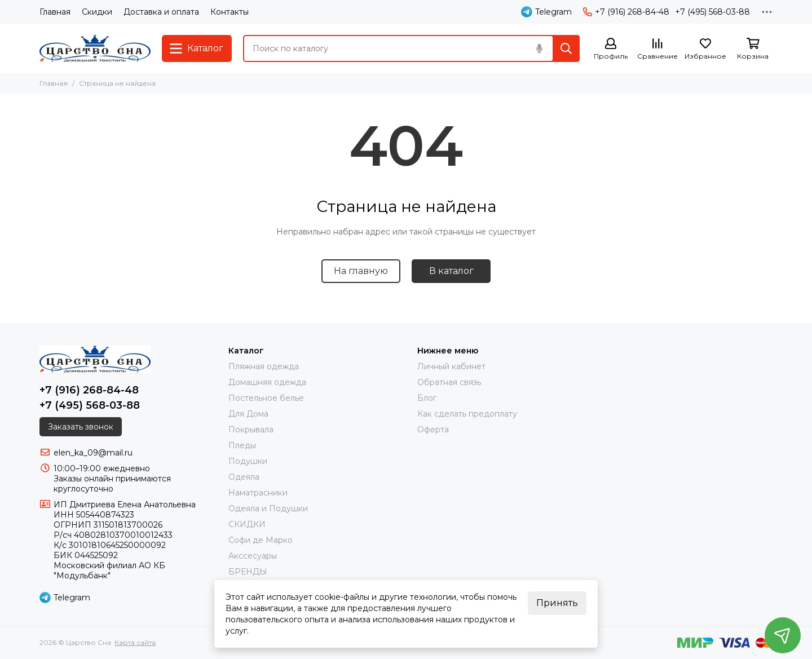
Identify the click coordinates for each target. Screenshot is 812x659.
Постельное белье (266, 398)
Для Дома (248, 414)
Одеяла (244, 477)
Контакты (230, 12)
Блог (427, 398)
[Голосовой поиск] (539, 48)
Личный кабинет (451, 366)
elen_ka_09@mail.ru (93, 453)
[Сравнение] (657, 49)
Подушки (248, 461)
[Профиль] (611, 49)
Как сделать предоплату (467, 414)
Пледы (242, 445)
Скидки (97, 12)
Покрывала (251, 430)
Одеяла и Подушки (268, 508)
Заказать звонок (81, 427)
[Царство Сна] (95, 48)
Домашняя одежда (267, 382)
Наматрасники (258, 493)
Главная (55, 12)
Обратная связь (449, 382)
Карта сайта (135, 642)
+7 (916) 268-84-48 (626, 12)
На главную (361, 271)
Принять (557, 603)
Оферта (433, 430)
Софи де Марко (261, 540)
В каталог (451, 271)
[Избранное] (705, 49)
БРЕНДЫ (248, 572)
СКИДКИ (247, 524)
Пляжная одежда (264, 366)
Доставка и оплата (161, 12)
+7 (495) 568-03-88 (712, 12)
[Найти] (566, 48)
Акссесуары (253, 556)
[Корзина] (753, 49)
